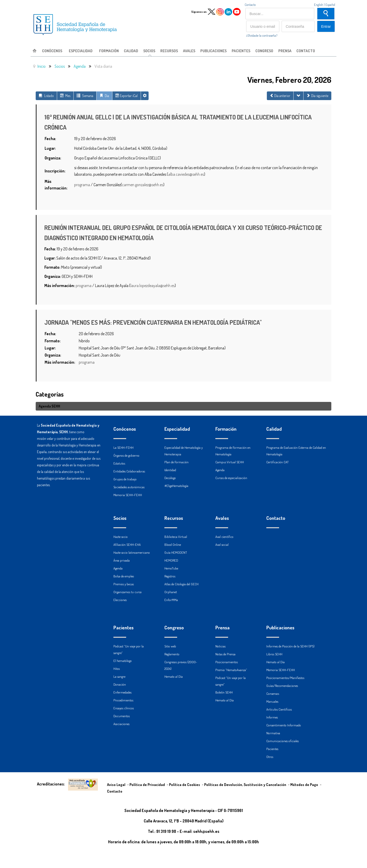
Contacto (250, 5)
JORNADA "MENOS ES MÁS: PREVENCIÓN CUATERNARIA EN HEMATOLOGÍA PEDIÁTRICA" (153, 322)
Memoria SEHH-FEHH (128, 495)
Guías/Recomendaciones (282, 686)
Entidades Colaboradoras (129, 471)
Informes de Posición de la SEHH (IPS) (290, 646)
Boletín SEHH (224, 692)
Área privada (122, 560)
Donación (120, 684)
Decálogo (170, 478)
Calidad (274, 429)
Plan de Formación (176, 462)
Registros (170, 576)
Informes (272, 717)
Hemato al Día (174, 676)
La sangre (119, 676)
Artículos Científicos (279, 709)
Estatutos (119, 463)
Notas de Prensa (225, 654)
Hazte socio (121, 537)
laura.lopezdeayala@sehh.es (153, 286)
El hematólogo (123, 661)
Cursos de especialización (231, 478)
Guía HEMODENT (176, 552)
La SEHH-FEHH (123, 447)
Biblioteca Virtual (176, 537)
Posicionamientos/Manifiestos (285, 678)
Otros (270, 757)
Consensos (273, 694)
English (319, 5)
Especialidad (177, 429)
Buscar (326, 14)
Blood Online (173, 545)
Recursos (174, 518)
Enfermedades (122, 692)
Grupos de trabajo (125, 479)
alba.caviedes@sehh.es (186, 174)
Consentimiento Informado (284, 725)
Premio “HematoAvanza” (231, 670)
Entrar (326, 26)
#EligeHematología (176, 486)
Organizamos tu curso (128, 592)
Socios (120, 518)
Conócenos (125, 429)
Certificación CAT (278, 462)
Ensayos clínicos (124, 708)
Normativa (273, 733)
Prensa (222, 627)
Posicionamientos (227, 662)
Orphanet (171, 592)
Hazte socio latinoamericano (132, 552)
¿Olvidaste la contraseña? (262, 35)
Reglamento (172, 654)
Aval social (222, 545)
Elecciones (120, 600)
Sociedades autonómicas (129, 487)
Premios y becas (124, 584)
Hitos (117, 669)
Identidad (170, 470)
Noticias (220, 646)
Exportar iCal (127, 96)
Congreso (174, 627)
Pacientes (123, 627)
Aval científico (224, 537)
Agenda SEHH (49, 406)
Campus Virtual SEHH (230, 462)
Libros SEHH (274, 654)
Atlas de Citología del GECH (181, 584)
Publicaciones (280, 627)
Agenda (118, 568)
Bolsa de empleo (124, 576)
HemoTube (171, 568)
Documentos (122, 716)
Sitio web (170, 646)
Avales (222, 518)
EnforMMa (171, 600)
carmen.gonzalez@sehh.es (143, 185)
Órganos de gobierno (126, 455)
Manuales (272, 701)
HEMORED (171, 560)
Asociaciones (121, 724)
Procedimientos (123, 700)
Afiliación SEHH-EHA (127, 545)
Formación (226, 429)
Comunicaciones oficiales (283, 741)
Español (330, 5)
